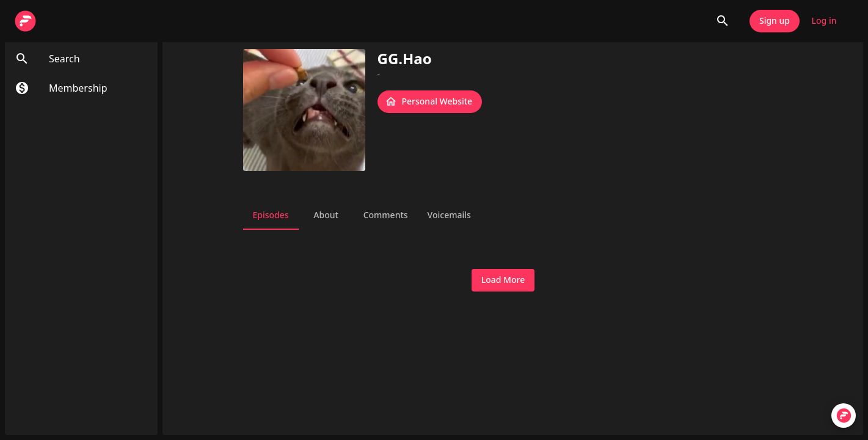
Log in (824, 21)
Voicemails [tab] (449, 215)
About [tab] (326, 215)
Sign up (775, 21)
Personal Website (430, 102)
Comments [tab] (386, 215)
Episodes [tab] (271, 215)
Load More (503, 280)
